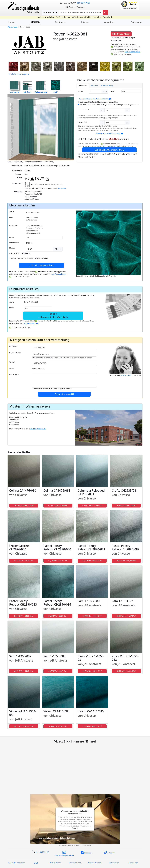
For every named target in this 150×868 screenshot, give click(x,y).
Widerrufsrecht (56, 863)
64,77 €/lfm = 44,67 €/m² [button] (92, 616)
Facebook (87, 852)
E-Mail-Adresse (15, 353)
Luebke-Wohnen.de (38, 429)
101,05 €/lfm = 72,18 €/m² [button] (92, 506)
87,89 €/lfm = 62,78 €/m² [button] (24, 561)
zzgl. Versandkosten (132, 52)
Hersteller (13, 226)
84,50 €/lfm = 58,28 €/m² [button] (58, 561)
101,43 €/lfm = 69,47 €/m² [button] (24, 506)
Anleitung (136, 22)
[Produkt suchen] (105, 12)
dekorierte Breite (84, 110)
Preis (11, 217)
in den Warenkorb (42, 265)
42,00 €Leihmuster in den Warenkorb (53, 316)
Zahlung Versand (94, 863)
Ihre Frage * (14, 374)
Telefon (12, 362)
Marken (35, 22)
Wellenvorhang (107, 86)
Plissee (85, 22)
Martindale (62, 188)
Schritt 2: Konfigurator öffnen (109, 150)
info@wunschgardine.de (64, 854)
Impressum (133, 863)
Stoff (56, 87)
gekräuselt (83, 86)
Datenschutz (114, 863)
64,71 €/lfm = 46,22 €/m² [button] (92, 671)
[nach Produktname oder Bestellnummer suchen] (81, 12)
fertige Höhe (82, 122)
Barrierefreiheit (75, 863)
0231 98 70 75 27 (83, 3)
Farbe (113, 91)
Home (12, 22)
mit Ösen (94, 86)
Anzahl (80, 91)
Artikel (12, 212)
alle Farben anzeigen (19, 74)
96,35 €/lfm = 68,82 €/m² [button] (58, 726)
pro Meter (121, 34)
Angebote (110, 22)
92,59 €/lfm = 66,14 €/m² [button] (126, 506)
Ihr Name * (14, 346)
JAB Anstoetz (12, 27)
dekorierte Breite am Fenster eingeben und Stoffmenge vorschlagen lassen (108, 105)
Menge (12, 248)
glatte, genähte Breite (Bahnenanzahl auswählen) (98, 102)
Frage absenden (64, 394)
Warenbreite (14, 242)
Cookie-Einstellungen (17, 863)
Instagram (109, 852)
